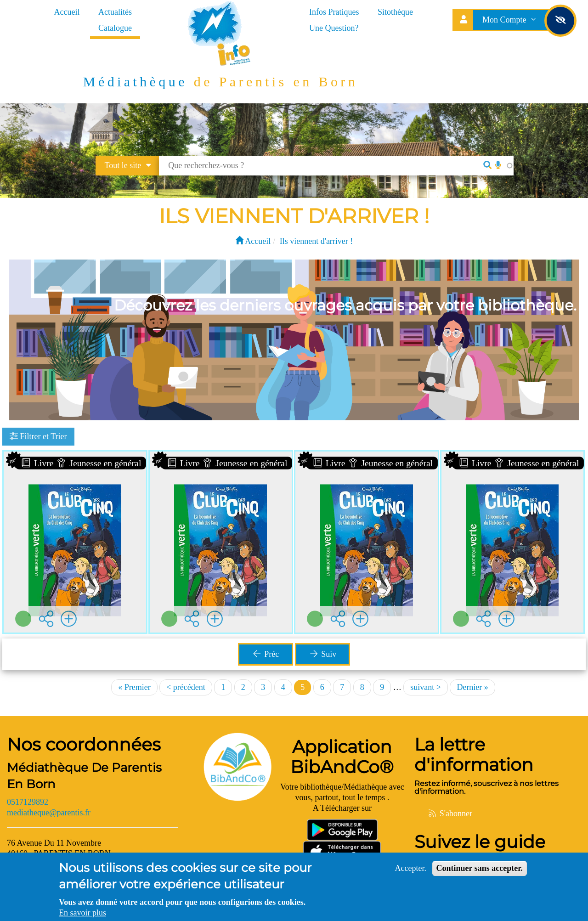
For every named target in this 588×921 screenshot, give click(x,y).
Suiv (322, 654)
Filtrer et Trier (38, 436)
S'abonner (450, 814)
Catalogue (115, 28)
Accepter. (411, 868)
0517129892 (28, 802)
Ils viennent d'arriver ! (317, 241)
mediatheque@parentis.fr (49, 813)
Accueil (67, 12)
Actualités (115, 12)
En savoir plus (82, 913)
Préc (265, 654)
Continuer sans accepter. (480, 868)
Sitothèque (395, 12)
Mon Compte (511, 20)
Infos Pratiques (334, 12)
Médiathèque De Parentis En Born (84, 776)
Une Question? (334, 28)
